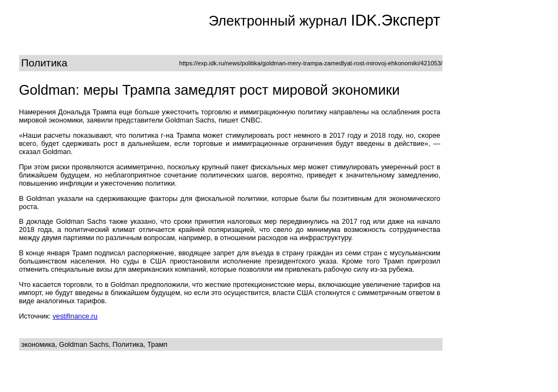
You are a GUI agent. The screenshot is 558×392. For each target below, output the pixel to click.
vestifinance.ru (75, 316)
